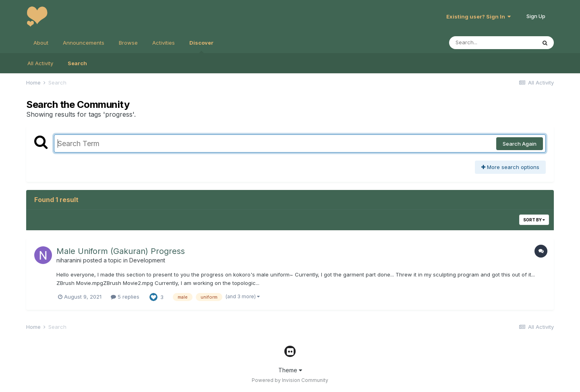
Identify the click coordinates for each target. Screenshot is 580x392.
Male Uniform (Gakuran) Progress (121, 251)
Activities (164, 43)
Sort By (534, 220)
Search (77, 63)
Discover (201, 46)
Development (147, 260)
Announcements (84, 43)
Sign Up (536, 16)
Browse (128, 43)
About (41, 43)
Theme (290, 370)
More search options (510, 167)
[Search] (493, 43)
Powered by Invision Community (290, 380)
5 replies (125, 297)
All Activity (40, 63)
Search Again (520, 144)
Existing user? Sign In (478, 17)
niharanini (69, 260)
